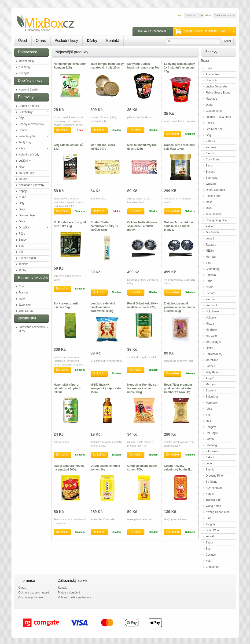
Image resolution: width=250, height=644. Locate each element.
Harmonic (212, 403)
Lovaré (210, 239)
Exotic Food (213, 196)
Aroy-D (210, 378)
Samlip (210, 470)
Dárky (92, 41)
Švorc (209, 166)
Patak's (210, 141)
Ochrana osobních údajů (34, 593)
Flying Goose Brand (218, 93)
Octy (22, 203)
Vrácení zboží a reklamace (75, 597)
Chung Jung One (216, 220)
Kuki (208, 561)
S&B (209, 263)
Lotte (209, 463)
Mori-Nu (211, 257)
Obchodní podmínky (31, 597)
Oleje (22, 209)
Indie (22, 299)
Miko (209, 208)
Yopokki (211, 536)
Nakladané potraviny (31, 185)
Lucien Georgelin (216, 87)
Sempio (211, 153)
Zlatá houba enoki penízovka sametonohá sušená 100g (180, 307)
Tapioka (24, 264)
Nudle (22, 197)
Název (205, 60)
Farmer (210, 366)
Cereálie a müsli (29, 106)
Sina (209, 518)
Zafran (210, 439)
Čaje (22, 118)
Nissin (210, 287)
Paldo (209, 226)
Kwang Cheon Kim (217, 512)
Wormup (211, 299)
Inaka (209, 202)
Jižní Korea (26, 311)
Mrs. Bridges (214, 342)
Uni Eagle (212, 433)
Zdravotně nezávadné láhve (32, 329)
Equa (209, 68)
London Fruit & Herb (218, 117)
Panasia (211, 275)
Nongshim (212, 80)
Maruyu (210, 384)
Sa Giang (212, 482)
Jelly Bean (212, 372)
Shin (209, 415)
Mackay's (212, 99)
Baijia (209, 281)
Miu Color (212, 336)
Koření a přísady (29, 155)
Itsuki (209, 421)
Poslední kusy (66, 41)
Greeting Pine (214, 476)
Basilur (210, 123)
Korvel (210, 494)
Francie (23, 293)
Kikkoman (212, 451)
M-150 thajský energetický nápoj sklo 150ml (106, 388)
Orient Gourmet (215, 190)
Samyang (212, 178)
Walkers (211, 184)
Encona (211, 172)
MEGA (210, 251)
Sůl (21, 252)
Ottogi (210, 105)
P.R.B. (210, 409)
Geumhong (213, 269)
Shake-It (211, 391)
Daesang (211, 445)
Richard (211, 293)
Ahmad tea (213, 74)
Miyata (210, 324)
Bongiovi (211, 427)
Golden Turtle (214, 111)
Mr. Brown (212, 330)
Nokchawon (213, 311)
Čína (22, 286)
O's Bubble (213, 232)
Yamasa (211, 147)
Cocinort (211, 555)
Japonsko (25, 305)
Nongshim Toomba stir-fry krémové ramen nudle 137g (143, 388)
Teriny (22, 270)
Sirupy (23, 240)
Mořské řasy (26, 173)
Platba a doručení (69, 593)
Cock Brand (213, 159)
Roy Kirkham (214, 488)
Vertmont (211, 305)
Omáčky (24, 228)
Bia (208, 549)
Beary (209, 543)
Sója (22, 246)
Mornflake (212, 360)
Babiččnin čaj (214, 354)
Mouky (23, 179)
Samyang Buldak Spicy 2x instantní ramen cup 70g (180, 68)
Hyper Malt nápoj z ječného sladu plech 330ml (67, 388)
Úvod (23, 41)
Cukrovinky (26, 112)
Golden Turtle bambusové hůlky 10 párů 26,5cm (104, 226)
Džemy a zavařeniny (31, 124)
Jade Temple (214, 214)
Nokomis (211, 318)
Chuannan (212, 567)
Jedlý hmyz (26, 142)
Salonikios (212, 397)
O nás (41, 41)
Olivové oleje (27, 215)
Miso (22, 167)
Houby (23, 130)
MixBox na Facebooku (152, 31)
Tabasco (211, 245)
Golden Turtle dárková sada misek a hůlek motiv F (142, 226)
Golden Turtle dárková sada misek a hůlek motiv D (179, 226)
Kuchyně (24, 73)
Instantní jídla (27, 136)
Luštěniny (25, 161)
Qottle (210, 348)
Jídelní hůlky (27, 61)
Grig (208, 135)
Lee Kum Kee (214, 129)
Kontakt (113, 41)
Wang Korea (213, 506)
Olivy (22, 221)
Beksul (210, 457)
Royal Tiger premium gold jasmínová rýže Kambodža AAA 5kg (178, 388)
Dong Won (212, 530)
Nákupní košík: (193, 31)
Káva (22, 148)
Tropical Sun (214, 500)
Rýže (22, 234)
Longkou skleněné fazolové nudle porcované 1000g (103, 307)
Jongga (210, 524)
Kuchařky (25, 67)
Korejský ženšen (29, 90)
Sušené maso (27, 258)
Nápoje (23, 191)
